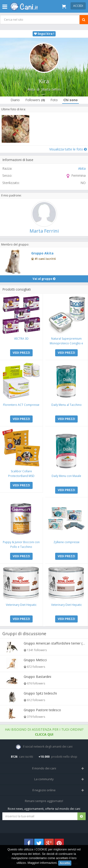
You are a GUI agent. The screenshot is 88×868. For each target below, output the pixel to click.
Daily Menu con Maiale (66, 476)
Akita (31, 89)
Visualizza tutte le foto (68, 149)
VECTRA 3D (21, 339)
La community (44, 779)
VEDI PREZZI (21, 353)
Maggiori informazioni (42, 863)
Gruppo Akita (42, 253)
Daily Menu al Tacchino (67, 405)
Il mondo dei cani (44, 768)
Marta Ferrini (51, 89)
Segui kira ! (44, 34)
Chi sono (71, 100)
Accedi (78, 6)
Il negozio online (44, 790)
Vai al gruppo (44, 279)
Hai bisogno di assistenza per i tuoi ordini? (44, 732)
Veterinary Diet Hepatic (21, 605)
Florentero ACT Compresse (21, 405)
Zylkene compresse (67, 542)
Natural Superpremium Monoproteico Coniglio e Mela (66, 343)
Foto (54, 100)
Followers (35, 100)
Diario (15, 100)
